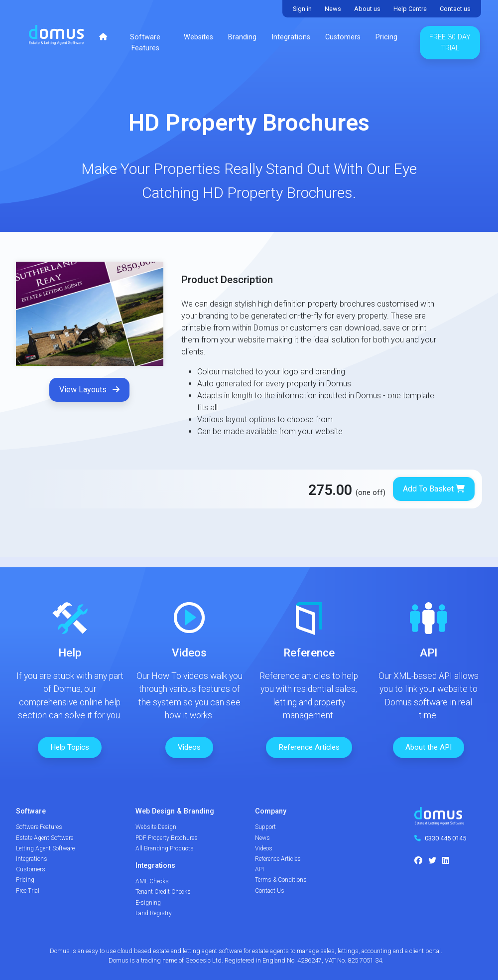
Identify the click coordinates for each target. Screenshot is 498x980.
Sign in (302, 9)
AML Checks (152, 881)
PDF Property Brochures (167, 838)
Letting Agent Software (45, 848)
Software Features (145, 43)
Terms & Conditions (281, 880)
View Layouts (89, 390)
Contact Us (270, 891)
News (333, 9)
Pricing (386, 37)
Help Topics (70, 747)
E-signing (148, 903)
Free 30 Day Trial (450, 43)
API (259, 869)
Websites (198, 37)
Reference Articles (309, 747)
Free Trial (28, 891)
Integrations (291, 37)
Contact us (455, 9)
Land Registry (154, 913)
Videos (189, 747)
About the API (429, 747)
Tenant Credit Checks (163, 892)
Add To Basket (434, 489)
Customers (343, 37)
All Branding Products (165, 848)
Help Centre (410, 9)
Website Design (156, 827)
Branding (242, 37)
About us (367, 9)
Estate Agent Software (45, 838)
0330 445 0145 (445, 838)
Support (265, 827)
